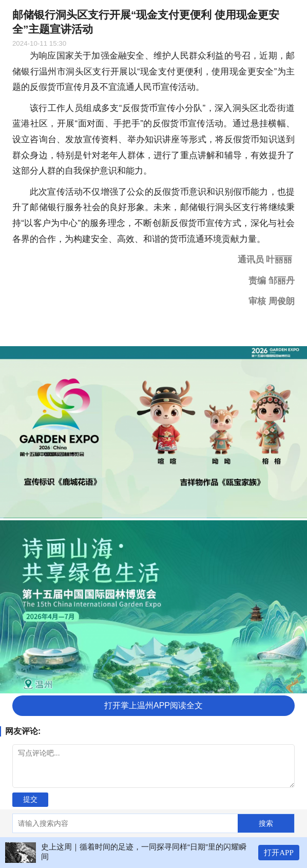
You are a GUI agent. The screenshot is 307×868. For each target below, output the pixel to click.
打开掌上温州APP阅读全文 (153, 705)
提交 (30, 799)
